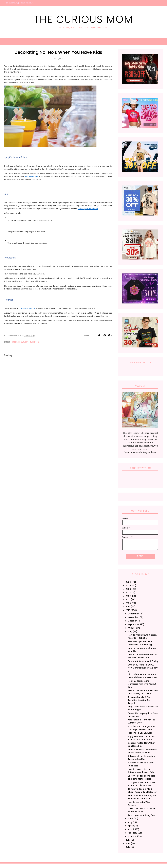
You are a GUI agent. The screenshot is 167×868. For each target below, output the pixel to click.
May (130, 822)
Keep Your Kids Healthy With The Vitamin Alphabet (143, 797)
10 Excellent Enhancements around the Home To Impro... (143, 676)
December (133, 614)
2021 (128, 600)
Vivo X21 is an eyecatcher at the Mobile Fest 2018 (143, 656)
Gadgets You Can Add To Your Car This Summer (141, 784)
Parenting (35, 342)
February (133, 833)
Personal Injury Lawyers (140, 733)
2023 (128, 593)
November (133, 617)
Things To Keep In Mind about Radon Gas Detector (142, 790)
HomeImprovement (20, 342)
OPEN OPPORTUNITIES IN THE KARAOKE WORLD (142, 810)
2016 (128, 843)
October (132, 621)
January (132, 836)
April (130, 826)
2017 (128, 840)
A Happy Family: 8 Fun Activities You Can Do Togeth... (139, 700)
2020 (128, 603)
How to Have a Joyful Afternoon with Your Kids (141, 771)
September (134, 624)
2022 (128, 596)
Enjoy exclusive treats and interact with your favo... (141, 738)
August (132, 628)
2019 (128, 607)
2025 (128, 585)
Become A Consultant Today (143, 661)
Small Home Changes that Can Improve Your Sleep (142, 728)
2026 (128, 582)
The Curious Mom (83, 19)
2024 (128, 589)
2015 (128, 847)
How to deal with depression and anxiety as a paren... (143, 692)
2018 (128, 610)
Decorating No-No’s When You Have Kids (142, 744)
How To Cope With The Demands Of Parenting (140, 643)
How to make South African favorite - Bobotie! (142, 636)
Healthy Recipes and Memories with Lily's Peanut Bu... (142, 684)
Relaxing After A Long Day (141, 815)
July (130, 631)
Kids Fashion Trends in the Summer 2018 (141, 721)
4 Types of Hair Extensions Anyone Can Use (142, 758)
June (130, 819)
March (131, 829)
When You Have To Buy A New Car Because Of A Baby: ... (143, 668)
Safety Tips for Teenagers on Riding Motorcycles (142, 777)
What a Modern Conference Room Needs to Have (143, 751)
